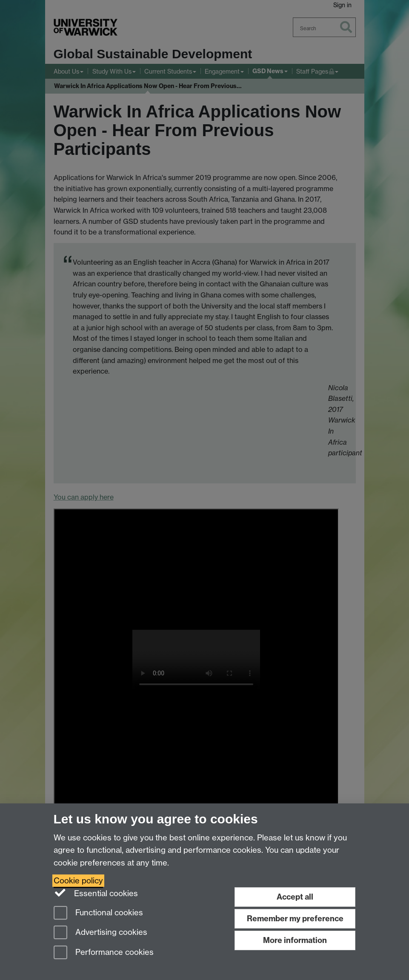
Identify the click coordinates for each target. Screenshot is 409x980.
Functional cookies (98, 913)
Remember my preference (295, 919)
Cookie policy (78, 881)
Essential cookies (96, 893)
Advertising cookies (100, 933)
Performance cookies (104, 953)
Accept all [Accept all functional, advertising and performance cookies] (295, 897)
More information (295, 940)
